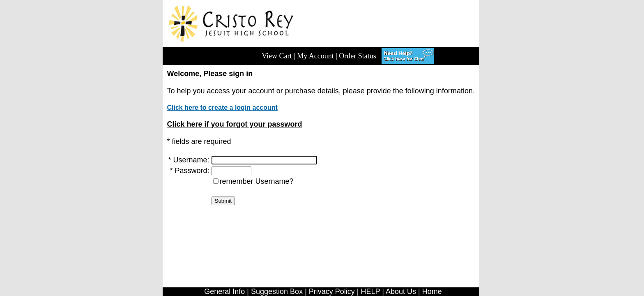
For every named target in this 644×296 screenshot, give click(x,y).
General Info (224, 291)
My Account (315, 56)
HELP (371, 291)
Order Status (357, 56)
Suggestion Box (277, 291)
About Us (401, 291)
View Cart (277, 56)
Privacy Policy (332, 291)
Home (432, 291)
